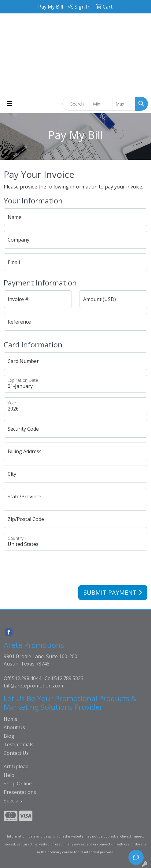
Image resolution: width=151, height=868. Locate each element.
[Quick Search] (76, 104)
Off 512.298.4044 (22, 678)
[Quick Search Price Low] (101, 104)
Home (11, 719)
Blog (9, 736)
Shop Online (18, 784)
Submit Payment (113, 592)
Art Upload (16, 766)
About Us (14, 727)
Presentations (20, 792)
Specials (13, 801)
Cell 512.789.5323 (64, 678)
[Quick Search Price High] (124, 104)
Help (9, 775)
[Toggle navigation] (9, 104)
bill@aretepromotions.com (34, 686)
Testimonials (18, 744)
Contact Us (16, 753)
